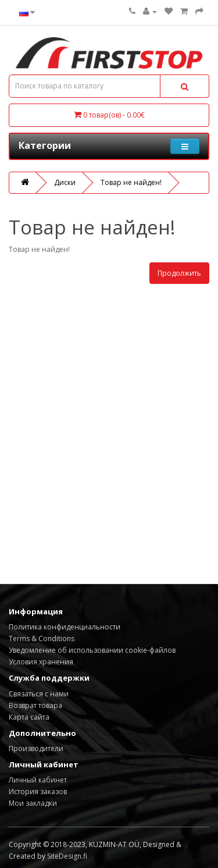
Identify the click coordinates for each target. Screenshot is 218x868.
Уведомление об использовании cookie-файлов (92, 650)
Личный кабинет (38, 780)
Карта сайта (29, 717)
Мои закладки (33, 803)
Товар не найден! (131, 182)
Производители (36, 748)
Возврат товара (35, 705)
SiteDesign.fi (67, 856)
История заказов (38, 791)
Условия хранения (41, 662)
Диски (65, 182)
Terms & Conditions (42, 638)
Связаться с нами (39, 694)
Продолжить (179, 273)
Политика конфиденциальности (65, 627)
